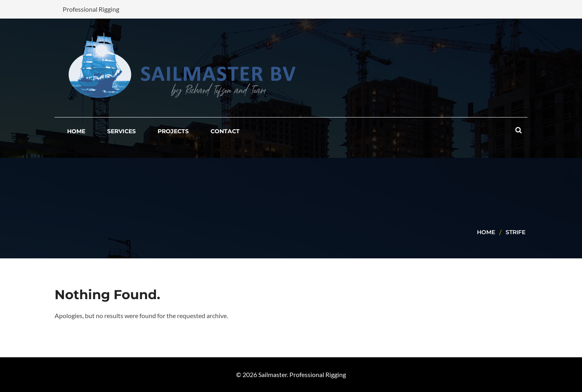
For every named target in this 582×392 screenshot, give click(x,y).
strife (516, 232)
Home (486, 232)
